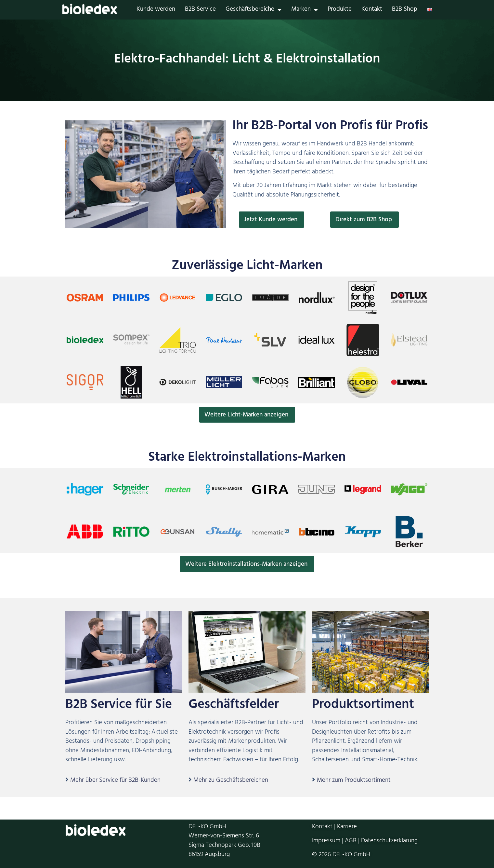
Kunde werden (156, 10)
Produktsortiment (363, 706)
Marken (305, 10)
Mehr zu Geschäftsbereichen (231, 781)
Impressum (326, 841)
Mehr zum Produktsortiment (354, 781)
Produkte (340, 10)
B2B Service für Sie (119, 706)
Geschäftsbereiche (253, 10)
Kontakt (372, 10)
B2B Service (200, 10)
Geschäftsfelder (234, 706)
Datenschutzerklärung (389, 841)
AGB (351, 841)
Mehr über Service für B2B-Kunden (115, 781)
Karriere (347, 828)
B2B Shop (405, 10)
